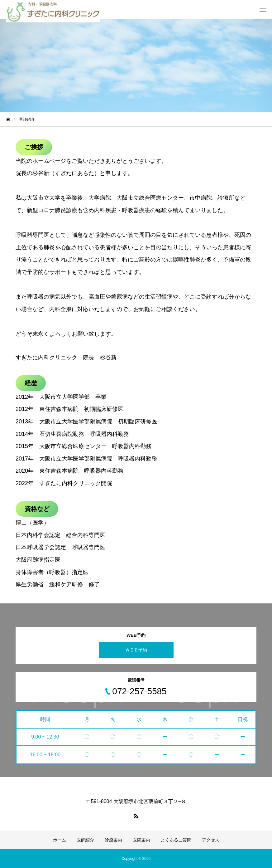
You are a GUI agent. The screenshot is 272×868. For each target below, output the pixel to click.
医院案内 (141, 840)
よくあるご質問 (176, 840)
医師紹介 (85, 840)
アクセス (211, 840)
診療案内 (113, 840)
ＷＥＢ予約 (136, 650)
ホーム (60, 840)
